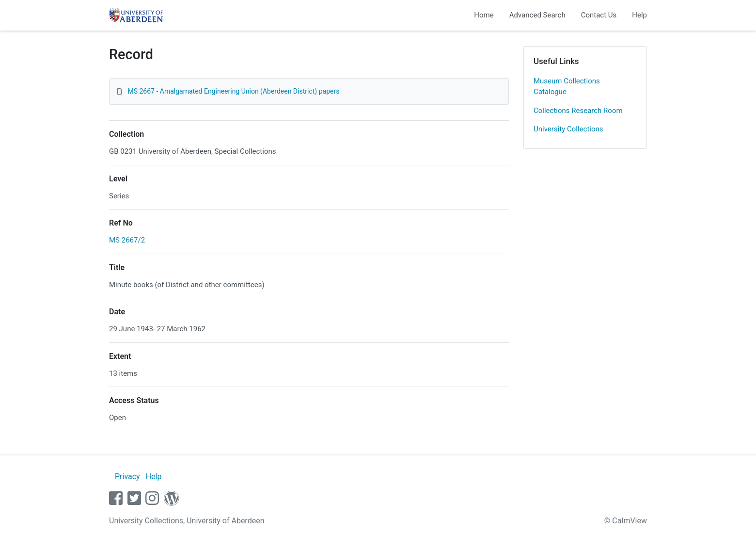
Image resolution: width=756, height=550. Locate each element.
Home (484, 15)
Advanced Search (537, 15)
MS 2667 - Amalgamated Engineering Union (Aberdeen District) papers (233, 91)
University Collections (568, 129)
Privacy (127, 477)
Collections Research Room (578, 111)
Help (639, 15)
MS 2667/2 (127, 240)
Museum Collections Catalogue (567, 87)
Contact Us (599, 15)
